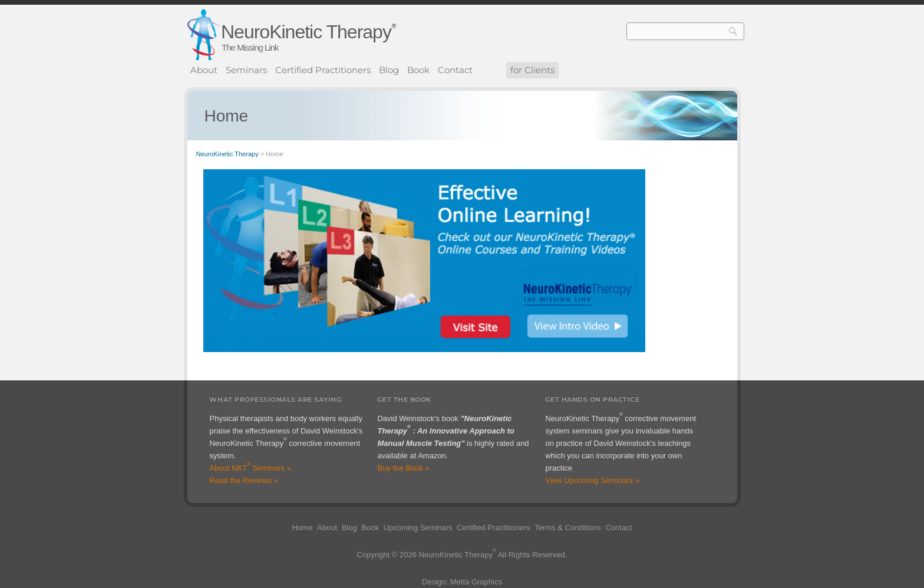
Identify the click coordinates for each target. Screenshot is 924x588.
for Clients (532, 70)
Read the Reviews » (243, 480)
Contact (455, 70)
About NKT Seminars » (250, 468)
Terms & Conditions (568, 528)
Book (418, 70)
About (204, 70)
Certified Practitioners (323, 70)
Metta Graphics (476, 582)
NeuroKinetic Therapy (306, 32)
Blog (389, 70)
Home (303, 528)
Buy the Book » (403, 468)
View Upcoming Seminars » (592, 480)
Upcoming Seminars (418, 528)
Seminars (246, 70)
